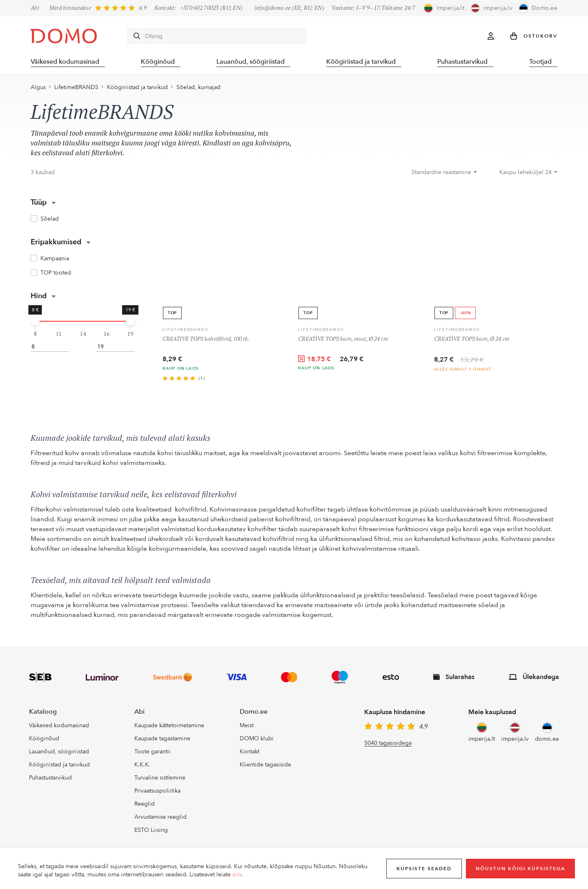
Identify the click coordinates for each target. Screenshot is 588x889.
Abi (35, 8)
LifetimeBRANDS (76, 88)
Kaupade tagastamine (162, 740)
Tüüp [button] (43, 204)
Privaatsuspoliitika (157, 792)
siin (237, 874)
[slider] (35, 322)
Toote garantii (153, 753)
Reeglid (145, 805)
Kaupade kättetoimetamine (169, 727)
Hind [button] (43, 297)
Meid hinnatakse (70, 8)
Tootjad (546, 61)
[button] (534, 36)
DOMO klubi (257, 740)
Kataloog (43, 713)
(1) (202, 380)
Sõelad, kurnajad (198, 88)
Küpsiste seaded (424, 869)
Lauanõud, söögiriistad (253, 61)
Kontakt (249, 753)
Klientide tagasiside (265, 766)
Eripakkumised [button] (60, 243)
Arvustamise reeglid (160, 818)
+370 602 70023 (200, 8)
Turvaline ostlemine (160, 779)
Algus (38, 88)
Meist (247, 727)
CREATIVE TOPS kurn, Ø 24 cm (472, 340)
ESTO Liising (151, 831)
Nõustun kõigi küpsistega (520, 869)
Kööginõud (159, 61)
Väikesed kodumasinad (65, 61)
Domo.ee (254, 713)
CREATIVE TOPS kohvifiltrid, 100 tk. (206, 340)
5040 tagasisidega (388, 744)
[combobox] (444, 174)
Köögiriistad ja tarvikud (364, 61)
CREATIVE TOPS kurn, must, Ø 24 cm (343, 340)
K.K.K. (142, 766)
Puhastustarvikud (467, 61)
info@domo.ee (272, 8)
